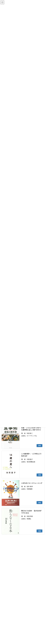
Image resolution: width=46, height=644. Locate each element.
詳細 (39, 445)
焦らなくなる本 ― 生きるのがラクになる (31, 512)
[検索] (37, 548)
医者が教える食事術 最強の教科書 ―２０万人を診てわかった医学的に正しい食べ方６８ (31, 428)
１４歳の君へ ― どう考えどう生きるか (31, 455)
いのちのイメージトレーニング (32, 483)
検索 (37, 605)
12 (27, 541)
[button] (23, 556)
